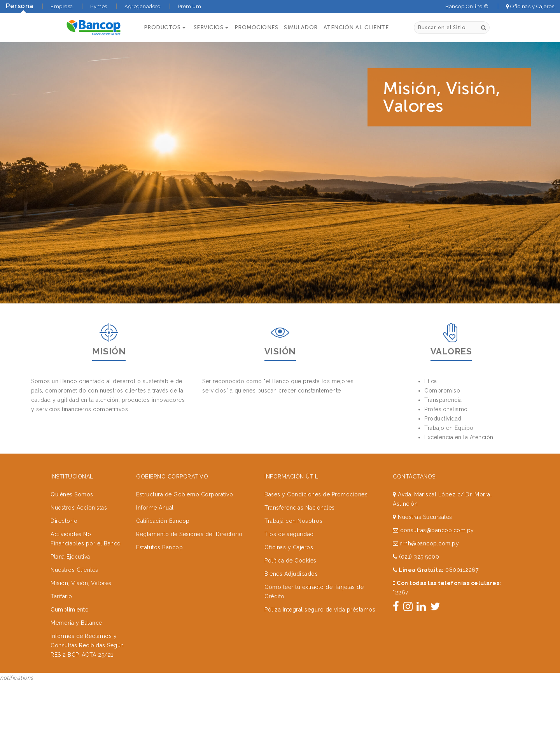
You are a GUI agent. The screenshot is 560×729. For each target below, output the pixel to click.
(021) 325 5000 (416, 523)
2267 (401, 559)
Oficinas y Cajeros (530, 6)
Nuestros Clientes (74, 536)
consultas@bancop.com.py (433, 496)
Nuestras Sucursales (423, 483)
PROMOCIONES (257, 28)
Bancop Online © (467, 6)
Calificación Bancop (163, 487)
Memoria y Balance (76, 589)
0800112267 (462, 536)
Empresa (62, 6)
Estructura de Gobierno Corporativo (185, 461)
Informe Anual (155, 474)
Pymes (99, 6)
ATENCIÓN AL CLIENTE (357, 28)
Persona (20, 6)
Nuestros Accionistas (79, 474)
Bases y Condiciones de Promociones (316, 461)
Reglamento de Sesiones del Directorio (189, 500)
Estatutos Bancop (159, 513)
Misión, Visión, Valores (81, 549)
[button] (164, 28)
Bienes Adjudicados (291, 540)
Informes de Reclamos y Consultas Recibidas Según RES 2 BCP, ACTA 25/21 (87, 612)
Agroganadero (142, 6)
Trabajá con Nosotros (293, 487)
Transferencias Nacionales (300, 474)
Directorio (64, 487)
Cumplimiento (70, 576)
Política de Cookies (290, 527)
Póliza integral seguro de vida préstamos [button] (320, 576)
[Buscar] (484, 28)
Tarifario (61, 563)
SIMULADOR (301, 28)
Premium (190, 6)
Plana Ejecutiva (70, 523)
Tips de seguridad (289, 500)
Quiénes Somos (72, 461)
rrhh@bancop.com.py (426, 510)
